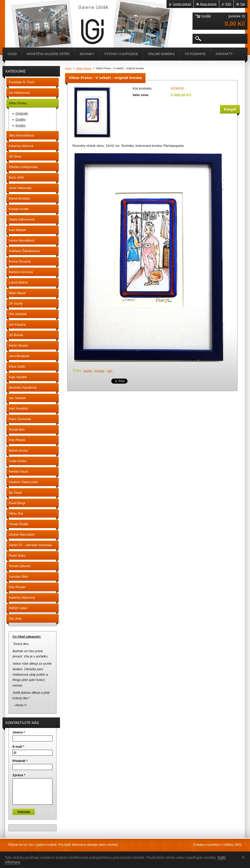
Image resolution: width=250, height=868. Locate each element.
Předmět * (20, 761)
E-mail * (18, 747)
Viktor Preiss (84, 68)
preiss (88, 371)
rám (110, 371)
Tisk (242, 4)
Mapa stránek (208, 4)
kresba (99, 371)
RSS (228, 4)
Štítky (77, 371)
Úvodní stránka (182, 4)
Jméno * (19, 732)
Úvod (68, 68)
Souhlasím (244, 857)
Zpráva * (19, 775)
